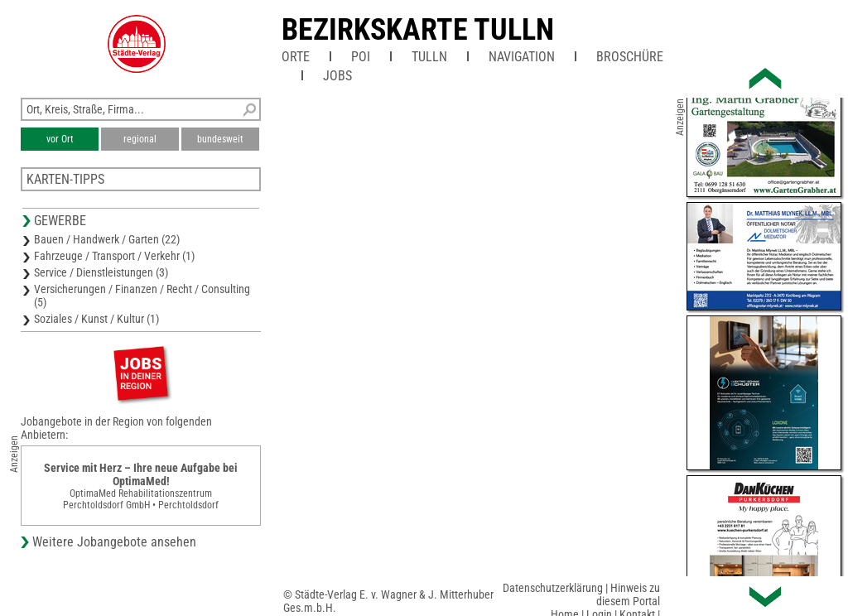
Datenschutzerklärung (553, 588)
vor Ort (60, 139)
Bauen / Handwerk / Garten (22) (107, 239)
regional (140, 139)
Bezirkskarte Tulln (418, 30)
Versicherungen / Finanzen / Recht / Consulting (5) (142, 296)
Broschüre (630, 57)
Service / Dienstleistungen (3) (101, 272)
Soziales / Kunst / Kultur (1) (96, 319)
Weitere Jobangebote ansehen (114, 542)
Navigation (522, 57)
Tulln (429, 57)
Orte (296, 57)
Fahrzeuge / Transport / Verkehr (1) (114, 256)
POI (361, 57)
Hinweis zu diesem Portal (628, 594)
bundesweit (220, 139)
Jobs (337, 76)
